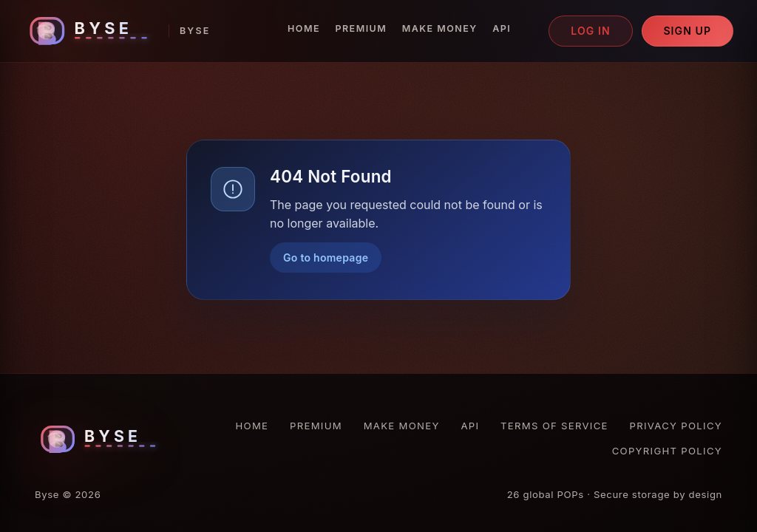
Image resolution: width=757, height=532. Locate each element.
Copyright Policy (667, 451)
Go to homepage (326, 258)
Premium (361, 28)
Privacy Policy (676, 426)
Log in (591, 31)
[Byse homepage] (117, 31)
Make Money (440, 28)
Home (304, 28)
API (502, 28)
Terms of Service (554, 426)
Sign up (687, 31)
